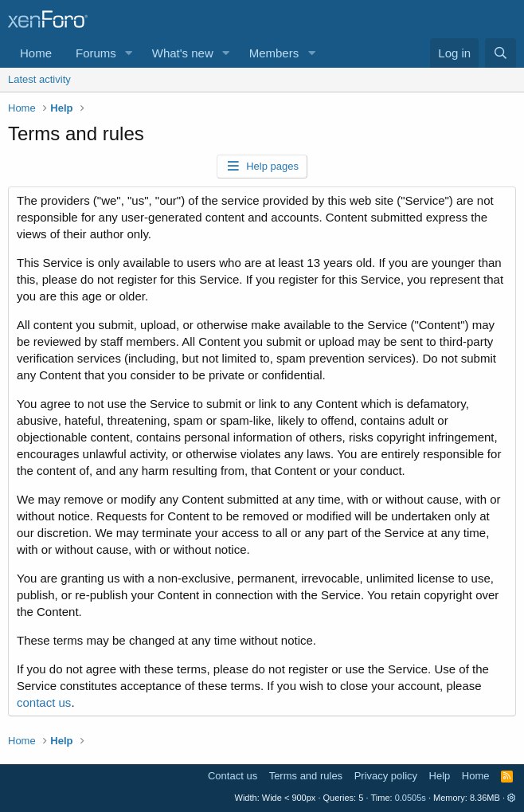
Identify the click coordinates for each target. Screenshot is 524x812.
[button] (129, 53)
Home (36, 53)
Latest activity (39, 79)
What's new (183, 53)
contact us (44, 702)
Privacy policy (386, 776)
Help (440, 776)
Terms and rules (306, 776)
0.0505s (411, 798)
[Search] (501, 53)
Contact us (233, 776)
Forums (96, 53)
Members (274, 53)
